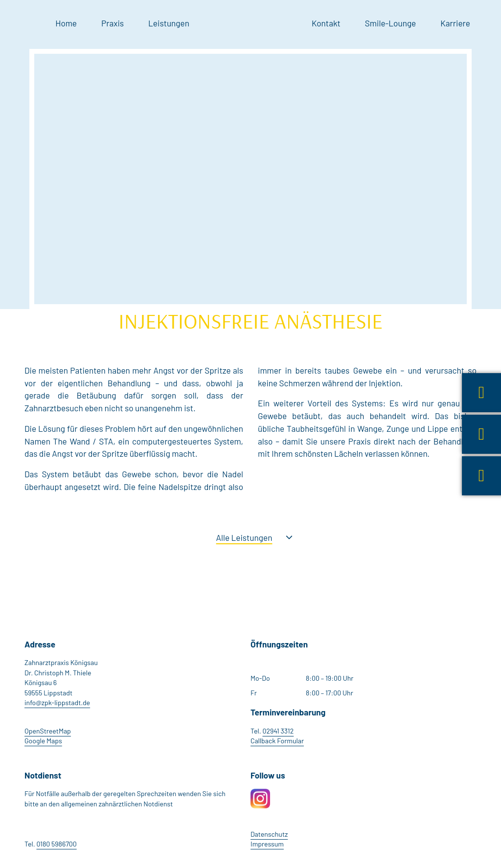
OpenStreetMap (48, 731)
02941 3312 (278, 731)
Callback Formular (277, 741)
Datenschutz (269, 834)
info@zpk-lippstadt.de (57, 702)
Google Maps (43, 741)
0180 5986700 (56, 844)
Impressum (267, 844)
